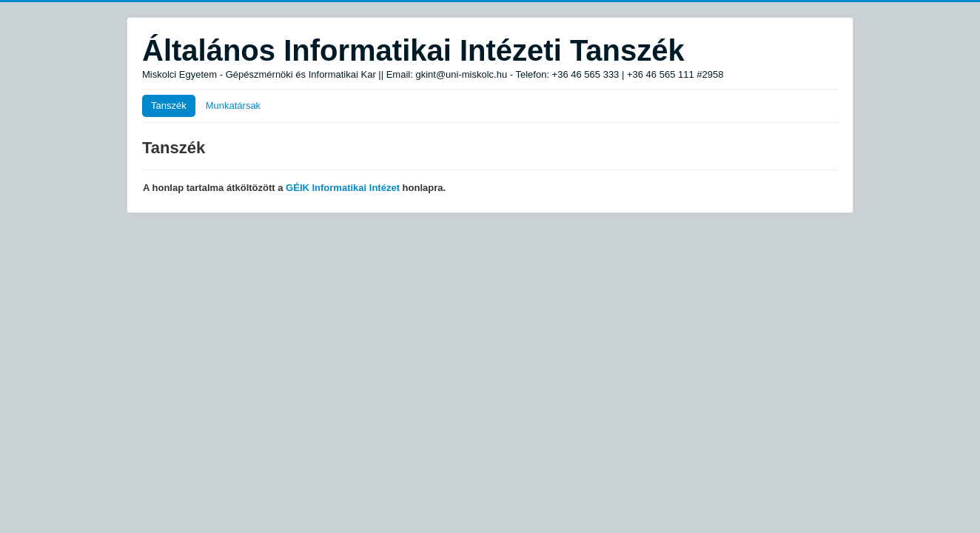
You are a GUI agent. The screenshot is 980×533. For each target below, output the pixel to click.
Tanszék (169, 105)
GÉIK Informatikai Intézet (343, 188)
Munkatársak (233, 105)
